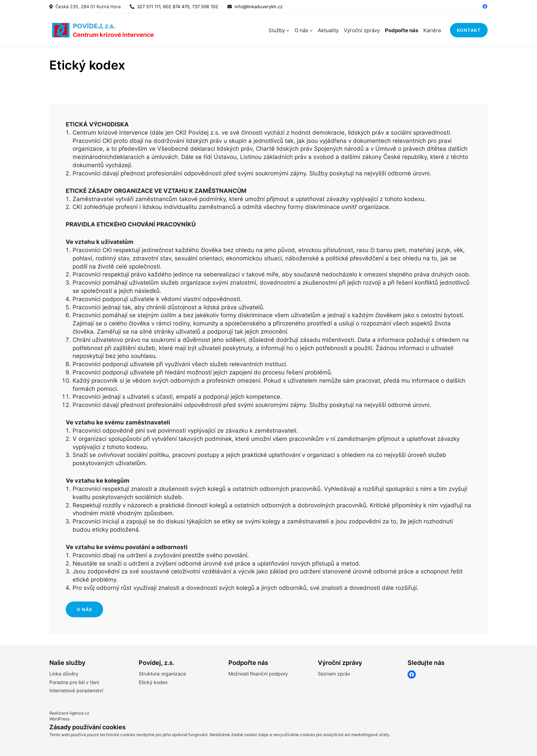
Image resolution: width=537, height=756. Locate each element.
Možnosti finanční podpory (258, 674)
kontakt (469, 30)
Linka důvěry (64, 674)
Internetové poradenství (76, 690)
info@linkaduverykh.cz (259, 7)
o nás (84, 609)
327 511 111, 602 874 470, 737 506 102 (176, 7)
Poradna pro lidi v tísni (74, 682)
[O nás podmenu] (311, 30)
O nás (301, 30)
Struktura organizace (162, 674)
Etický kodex (153, 682)
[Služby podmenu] (288, 30)
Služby (277, 30)
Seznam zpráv (334, 674)
